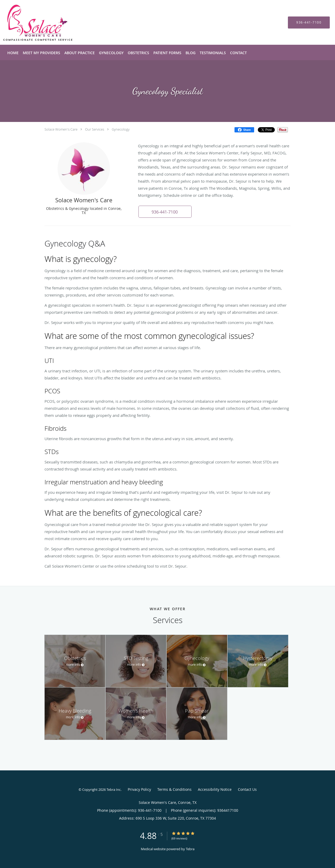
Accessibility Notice (215, 789)
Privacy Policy (139, 789)
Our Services (95, 129)
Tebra (190, 849)
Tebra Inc (114, 789)
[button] (165, 212)
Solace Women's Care (61, 129)
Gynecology (121, 129)
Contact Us (247, 789)
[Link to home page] (30, 22)
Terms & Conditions (174, 789)
